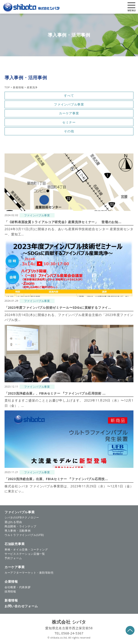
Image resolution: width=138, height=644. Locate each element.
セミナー (69, 122)
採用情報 (10, 591)
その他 (69, 131)
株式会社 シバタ (69, 622)
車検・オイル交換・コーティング (26, 549)
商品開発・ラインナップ (20, 526)
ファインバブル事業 (69, 104)
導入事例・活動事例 (18, 531)
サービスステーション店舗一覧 (25, 554)
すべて (69, 95)
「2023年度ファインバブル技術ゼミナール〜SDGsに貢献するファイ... (58, 307)
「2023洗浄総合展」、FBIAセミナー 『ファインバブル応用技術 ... (55, 393)
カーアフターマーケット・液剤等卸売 (29, 573)
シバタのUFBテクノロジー (22, 517)
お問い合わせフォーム (21, 606)
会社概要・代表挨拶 (18, 587)
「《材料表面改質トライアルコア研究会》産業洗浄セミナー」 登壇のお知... (63, 222)
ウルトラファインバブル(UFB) (24, 535)
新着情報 (11, 600)
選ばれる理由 (13, 522)
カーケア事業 (69, 113)
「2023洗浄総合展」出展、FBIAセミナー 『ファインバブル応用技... (56, 479)
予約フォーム (13, 558)
